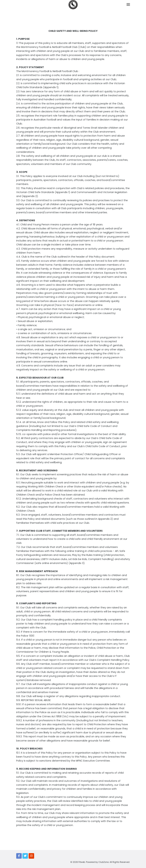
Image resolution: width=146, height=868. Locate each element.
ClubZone (104, 862)
